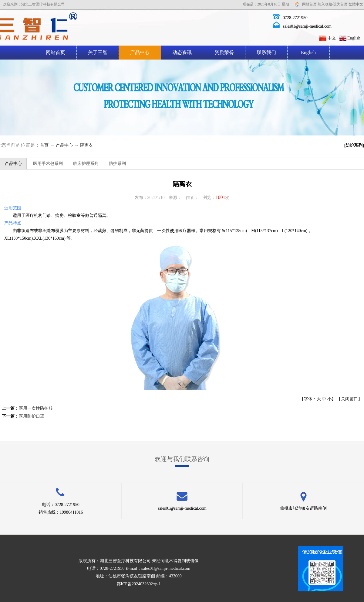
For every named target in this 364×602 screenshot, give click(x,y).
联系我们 (266, 52)
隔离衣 (86, 145)
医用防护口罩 (32, 416)
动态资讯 (182, 52)
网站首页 (309, 4)
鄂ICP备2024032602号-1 (138, 584)
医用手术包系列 (48, 164)
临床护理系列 (86, 164)
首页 (44, 145)
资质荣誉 (224, 52)
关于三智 (98, 52)
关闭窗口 (349, 399)
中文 (332, 38)
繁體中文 (356, 4)
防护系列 (117, 164)
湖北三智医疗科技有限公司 (125, 561)
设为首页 (340, 4)
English (354, 38)
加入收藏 (325, 4)
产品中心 (140, 52)
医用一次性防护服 (36, 408)
